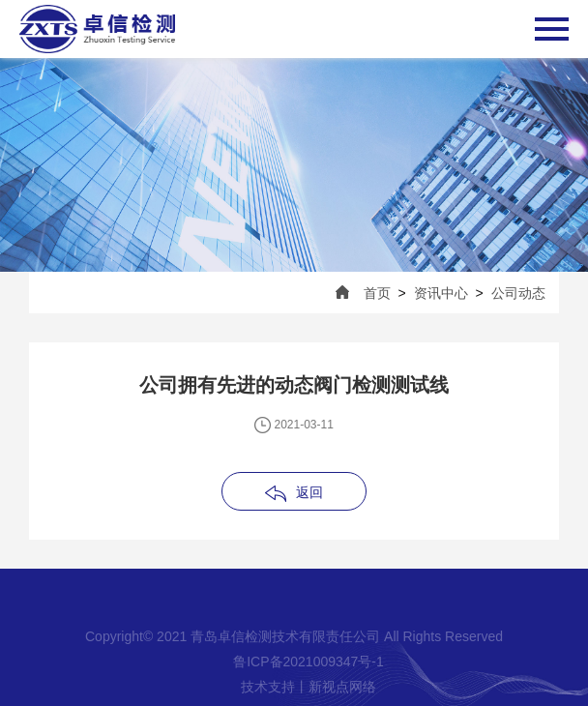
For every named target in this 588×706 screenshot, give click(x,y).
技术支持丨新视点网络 (309, 687)
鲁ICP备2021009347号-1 (309, 662)
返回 (309, 492)
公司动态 (518, 293)
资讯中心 (441, 293)
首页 (377, 293)
